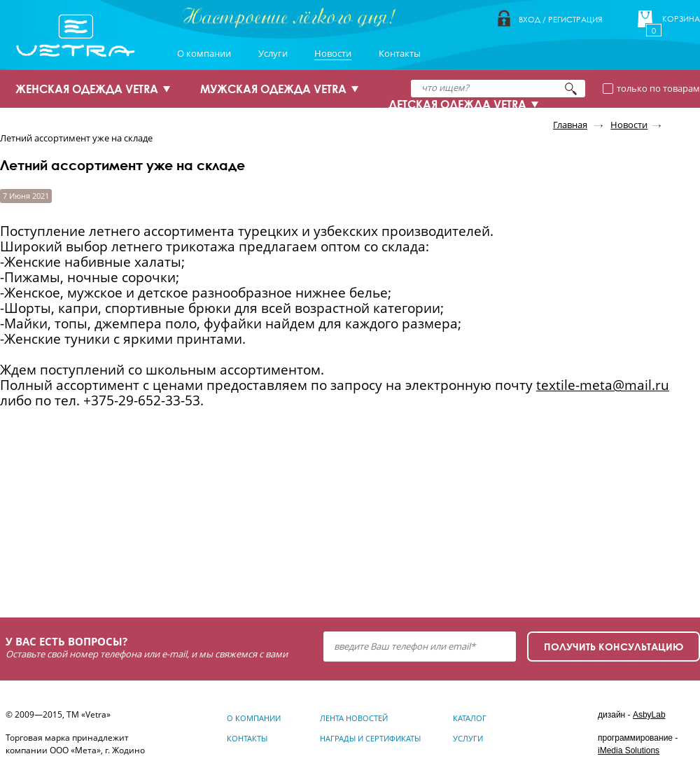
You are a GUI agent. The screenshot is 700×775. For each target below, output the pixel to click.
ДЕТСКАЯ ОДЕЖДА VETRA (457, 104)
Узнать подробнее (85, 551)
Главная (570, 125)
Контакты (400, 53)
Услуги (273, 53)
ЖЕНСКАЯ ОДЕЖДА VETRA (87, 89)
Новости (333, 53)
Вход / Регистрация (560, 19)
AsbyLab (649, 715)
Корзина (681, 19)
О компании (204, 53)
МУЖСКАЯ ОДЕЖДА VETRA (273, 89)
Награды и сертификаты (370, 738)
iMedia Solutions (629, 750)
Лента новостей (354, 718)
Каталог (470, 718)
